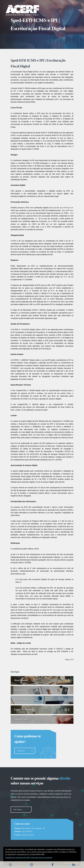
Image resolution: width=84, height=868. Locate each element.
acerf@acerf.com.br (27, 835)
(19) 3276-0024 (27, 832)
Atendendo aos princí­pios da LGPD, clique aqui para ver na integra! (29, 858)
